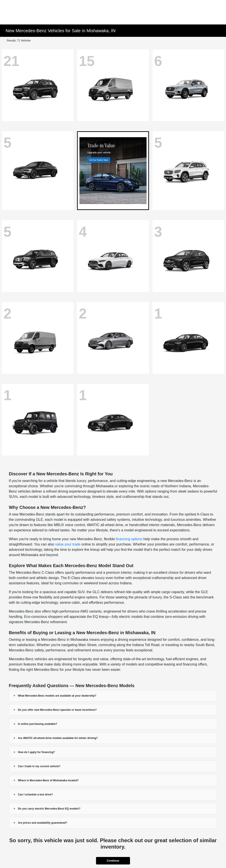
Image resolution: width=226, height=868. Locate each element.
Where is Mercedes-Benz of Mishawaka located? (48, 780)
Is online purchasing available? (38, 724)
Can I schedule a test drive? (35, 795)
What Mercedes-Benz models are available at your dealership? (57, 696)
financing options (129, 539)
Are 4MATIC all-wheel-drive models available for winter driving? (58, 738)
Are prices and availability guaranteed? (42, 823)
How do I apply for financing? (36, 752)
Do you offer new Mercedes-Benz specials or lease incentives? (57, 710)
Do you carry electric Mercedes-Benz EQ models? (49, 809)
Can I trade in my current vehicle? (39, 766)
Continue (113, 861)
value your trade (68, 544)
